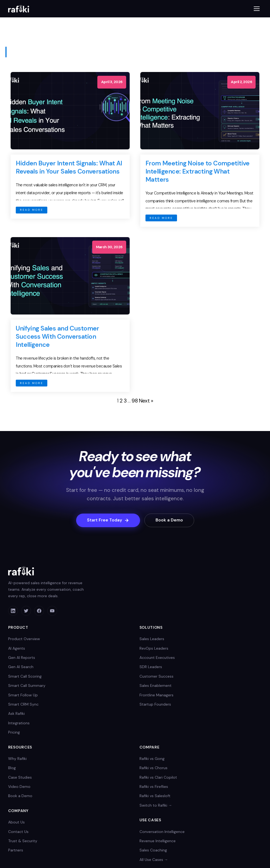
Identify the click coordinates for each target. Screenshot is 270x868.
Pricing (14, 732)
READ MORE (32, 210)
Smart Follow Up (23, 695)
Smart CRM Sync (23, 705)
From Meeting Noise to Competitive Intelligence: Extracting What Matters (198, 171)
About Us (16, 822)
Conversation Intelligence (162, 832)
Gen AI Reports (22, 658)
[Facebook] (39, 611)
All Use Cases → (154, 860)
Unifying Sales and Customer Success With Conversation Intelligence (57, 336)
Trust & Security (23, 841)
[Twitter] (26, 611)
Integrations (19, 723)
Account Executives (157, 658)
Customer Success (156, 677)
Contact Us (18, 832)
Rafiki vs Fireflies (154, 787)
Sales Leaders (152, 639)
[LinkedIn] (13, 611)
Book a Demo (170, 520)
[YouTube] (52, 611)
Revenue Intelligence (158, 841)
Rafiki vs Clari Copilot (158, 778)
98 (135, 401)
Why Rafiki (17, 759)
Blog (12, 768)
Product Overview (24, 639)
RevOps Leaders (154, 648)
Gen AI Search (21, 667)
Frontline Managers (156, 695)
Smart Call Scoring (25, 677)
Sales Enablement (156, 686)
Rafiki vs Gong (152, 759)
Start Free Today (107, 520)
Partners (16, 850)
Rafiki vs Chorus (153, 768)
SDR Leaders (151, 667)
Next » (146, 401)
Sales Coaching (153, 850)
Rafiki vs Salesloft (155, 796)
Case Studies (20, 778)
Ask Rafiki (16, 714)
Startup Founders (155, 705)
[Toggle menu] (257, 9)
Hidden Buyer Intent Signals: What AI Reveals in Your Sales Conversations (69, 167)
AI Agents (17, 648)
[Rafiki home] (19, 9)
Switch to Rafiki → (156, 806)
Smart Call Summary (27, 686)
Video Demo (19, 787)
